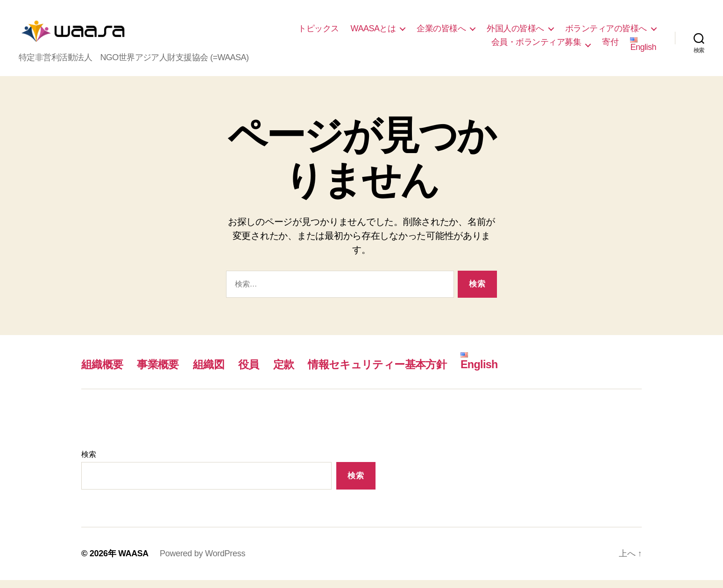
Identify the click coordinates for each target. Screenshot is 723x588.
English (643, 48)
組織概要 (103, 372)
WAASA (134, 561)
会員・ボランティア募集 (536, 46)
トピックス (319, 32)
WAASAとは (373, 32)
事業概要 (160, 372)
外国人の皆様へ (515, 32)
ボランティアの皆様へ (606, 32)
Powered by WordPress (203, 561)
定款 (290, 372)
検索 (89, 462)
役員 (254, 372)
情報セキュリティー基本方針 (387, 372)
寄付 (610, 46)
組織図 (213, 372)
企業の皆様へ (441, 32)
